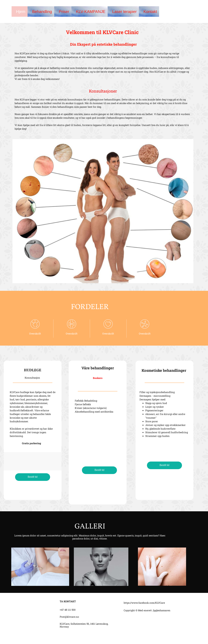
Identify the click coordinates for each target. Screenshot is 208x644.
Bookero (98, 378)
